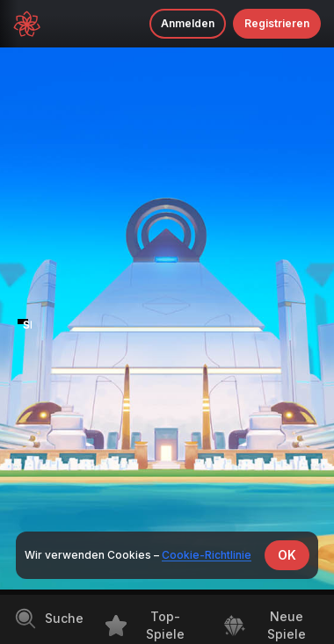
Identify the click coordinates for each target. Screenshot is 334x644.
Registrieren (277, 23)
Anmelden (188, 23)
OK (287, 555)
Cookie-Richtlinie (207, 555)
